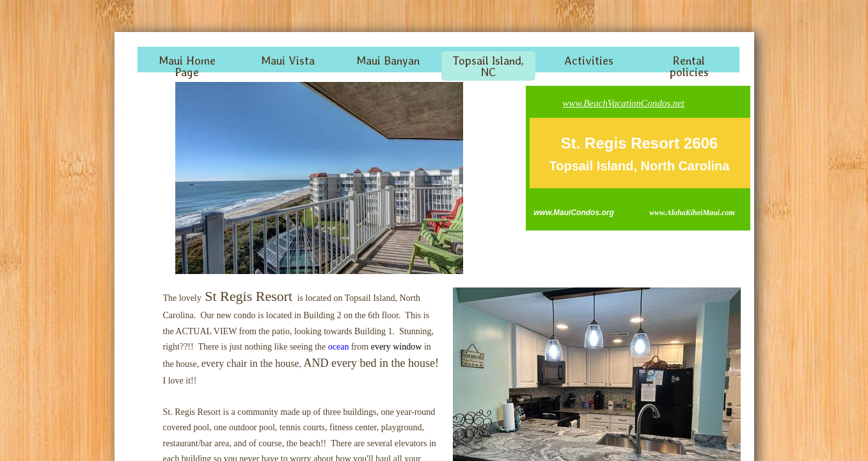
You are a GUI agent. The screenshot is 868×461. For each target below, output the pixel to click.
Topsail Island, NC (488, 66)
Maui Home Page (187, 66)
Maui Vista (288, 61)
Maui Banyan (388, 61)
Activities (589, 61)
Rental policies (689, 66)
